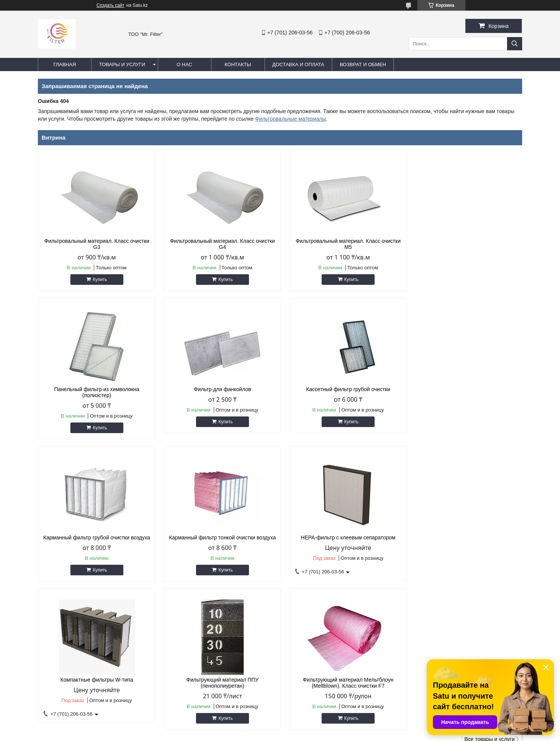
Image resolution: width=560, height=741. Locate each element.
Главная (65, 64)
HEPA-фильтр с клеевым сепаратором (95, 531)
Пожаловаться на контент (298, 734)
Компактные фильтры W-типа (218, 531)
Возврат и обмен (363, 64)
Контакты (238, 64)
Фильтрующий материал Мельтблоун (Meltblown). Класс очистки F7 (465, 534)
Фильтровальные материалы (291, 119)
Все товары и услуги (489, 591)
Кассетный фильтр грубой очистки (218, 389)
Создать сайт (110, 5)
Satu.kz (312, 727)
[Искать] (515, 44)
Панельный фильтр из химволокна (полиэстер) (464, 244)
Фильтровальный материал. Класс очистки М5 (341, 244)
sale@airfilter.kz (310, 651)
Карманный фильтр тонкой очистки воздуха (465, 389)
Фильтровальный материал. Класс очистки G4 (219, 244)
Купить (99, 280)
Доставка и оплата (298, 64)
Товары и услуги (122, 64)
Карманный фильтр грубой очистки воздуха (341, 389)
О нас (184, 64)
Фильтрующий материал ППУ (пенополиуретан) (341, 534)
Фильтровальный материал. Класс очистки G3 (96, 244)
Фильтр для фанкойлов (96, 389)
